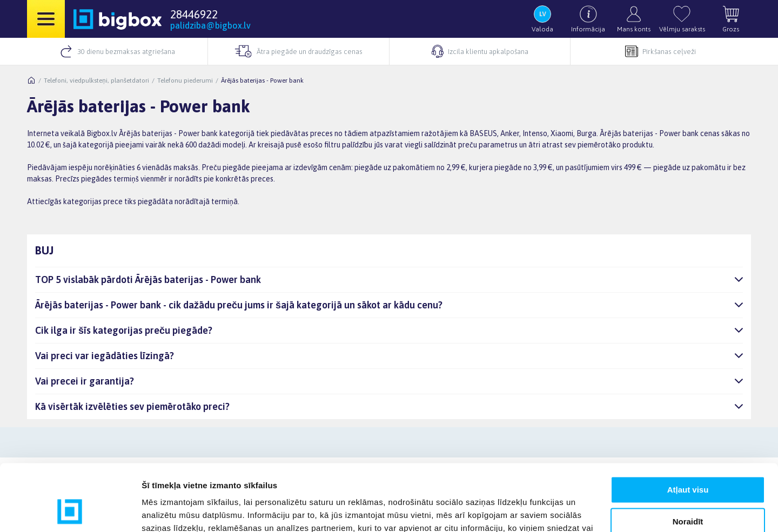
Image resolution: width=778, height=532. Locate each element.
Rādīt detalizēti (170, 511)
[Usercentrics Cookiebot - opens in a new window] (70, 511)
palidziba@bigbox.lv (210, 25)
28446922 (194, 14)
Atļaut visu (688, 430)
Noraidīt (688, 461)
